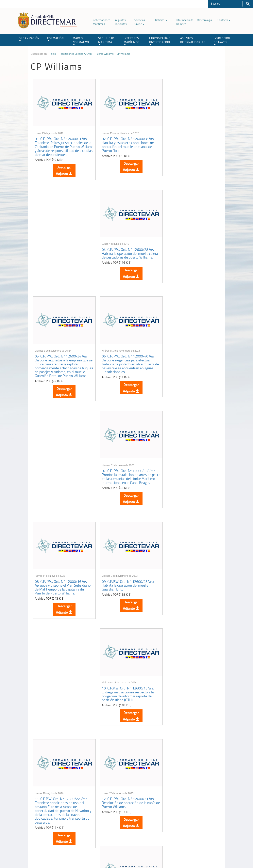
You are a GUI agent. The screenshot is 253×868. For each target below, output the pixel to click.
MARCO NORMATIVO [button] (81, 41)
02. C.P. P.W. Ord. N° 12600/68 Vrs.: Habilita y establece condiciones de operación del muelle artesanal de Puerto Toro (125, 142)
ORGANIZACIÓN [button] (29, 39)
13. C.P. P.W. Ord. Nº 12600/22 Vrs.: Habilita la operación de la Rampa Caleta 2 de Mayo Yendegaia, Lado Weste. (189, 487)
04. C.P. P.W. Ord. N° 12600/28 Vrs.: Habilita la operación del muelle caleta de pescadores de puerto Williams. (189, 142)
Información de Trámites (185, 22)
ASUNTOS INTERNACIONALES (193, 40)
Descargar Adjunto (63, 168)
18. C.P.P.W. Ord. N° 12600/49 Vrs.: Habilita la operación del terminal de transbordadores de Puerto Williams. (126, 721)
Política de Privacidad (56, 856)
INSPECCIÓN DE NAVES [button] (222, 41)
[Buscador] (225, 3)
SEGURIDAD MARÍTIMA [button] (106, 41)
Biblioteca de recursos (83, 856)
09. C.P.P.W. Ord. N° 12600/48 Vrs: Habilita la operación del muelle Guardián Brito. (125, 372)
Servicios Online (140, 22)
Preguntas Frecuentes (120, 22)
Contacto (224, 20)
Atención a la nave (193, 811)
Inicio (53, 54)
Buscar (248, 4)
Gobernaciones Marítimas (102, 22)
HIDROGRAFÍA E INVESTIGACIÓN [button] (160, 41)
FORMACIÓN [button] (55, 39)
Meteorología (204, 20)
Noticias (161, 20)
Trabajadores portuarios (196, 816)
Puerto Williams (105, 54)
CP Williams (123, 54)
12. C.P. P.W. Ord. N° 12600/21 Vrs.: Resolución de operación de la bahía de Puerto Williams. (125, 485)
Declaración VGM (193, 821)
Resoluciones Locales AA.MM (76, 54)
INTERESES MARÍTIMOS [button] (132, 41)
